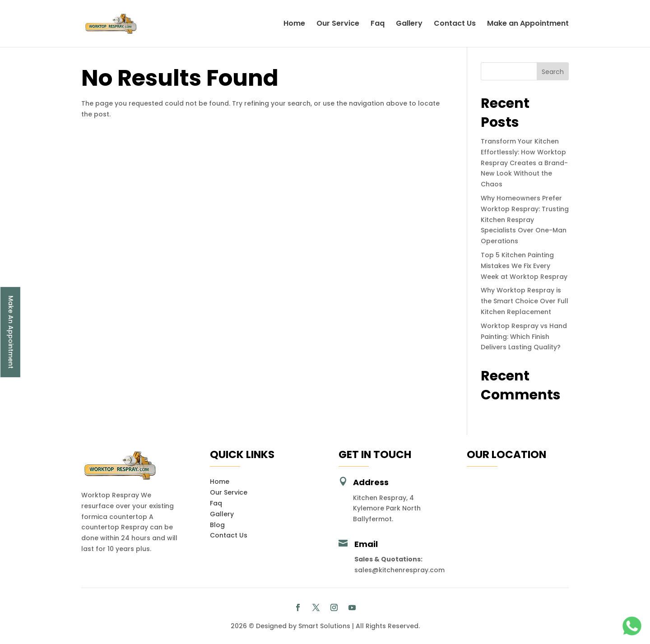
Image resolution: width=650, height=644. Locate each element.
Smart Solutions (324, 626)
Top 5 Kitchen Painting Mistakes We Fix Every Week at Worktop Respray (524, 266)
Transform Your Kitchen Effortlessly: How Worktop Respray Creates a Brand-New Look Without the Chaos (524, 163)
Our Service (338, 24)
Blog (217, 525)
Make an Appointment (528, 24)
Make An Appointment (11, 332)
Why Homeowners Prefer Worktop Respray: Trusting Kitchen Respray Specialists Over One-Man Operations (525, 220)
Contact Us (455, 24)
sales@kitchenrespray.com (399, 570)
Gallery (409, 24)
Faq (378, 24)
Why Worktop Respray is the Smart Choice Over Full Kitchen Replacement (525, 301)
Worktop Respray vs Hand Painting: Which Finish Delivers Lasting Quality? (524, 337)
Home (294, 24)
